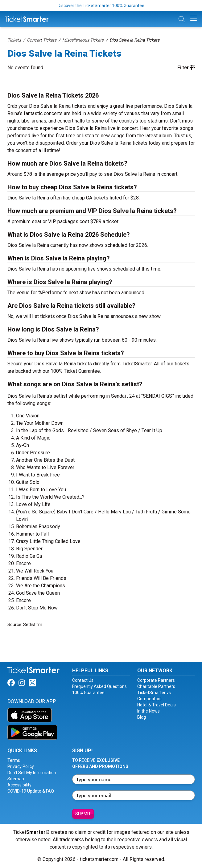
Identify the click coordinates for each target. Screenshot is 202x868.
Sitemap (16, 779)
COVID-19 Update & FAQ (31, 791)
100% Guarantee (88, 693)
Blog (142, 717)
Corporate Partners (156, 680)
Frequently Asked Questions (99, 686)
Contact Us (83, 680)
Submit (83, 814)
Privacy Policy (21, 766)
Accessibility (19, 785)
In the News (148, 711)
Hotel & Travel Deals (157, 705)
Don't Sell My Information (32, 773)
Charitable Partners (156, 686)
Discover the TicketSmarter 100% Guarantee (101, 6)
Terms (14, 760)
